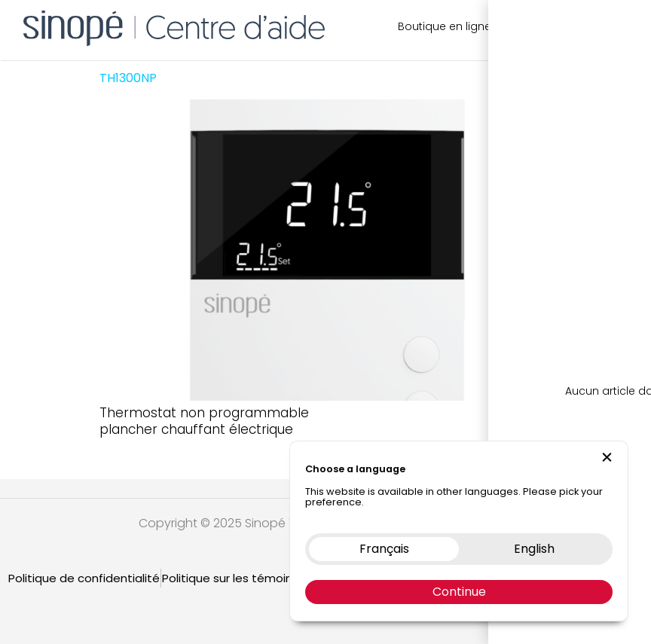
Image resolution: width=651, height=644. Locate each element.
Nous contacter (548, 26)
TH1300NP (128, 78)
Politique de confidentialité (84, 578)
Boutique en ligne (445, 26)
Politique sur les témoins (230, 578)
